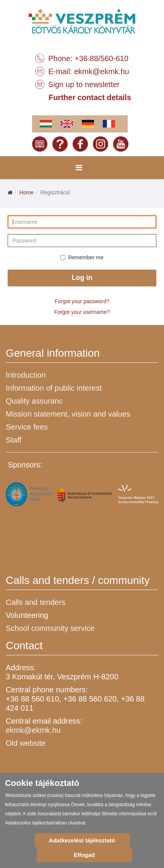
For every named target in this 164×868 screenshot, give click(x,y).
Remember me (82, 257)
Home (27, 192)
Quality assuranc (34, 401)
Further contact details (90, 97)
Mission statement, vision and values (68, 414)
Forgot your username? (82, 312)
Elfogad (84, 855)
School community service (50, 628)
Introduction (26, 375)
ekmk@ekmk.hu (102, 71)
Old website (26, 743)
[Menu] (79, 168)
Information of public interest (54, 388)
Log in (82, 278)
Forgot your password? (82, 301)
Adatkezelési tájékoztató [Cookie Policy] (82, 840)
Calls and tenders (36, 602)
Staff (14, 440)
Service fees (27, 427)
